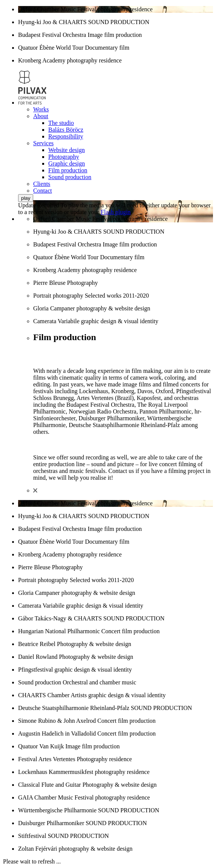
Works (41, 109)
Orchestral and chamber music (99, 682)
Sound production (70, 177)
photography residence (125, 9)
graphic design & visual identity (120, 321)
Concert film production (131, 631)
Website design (67, 150)
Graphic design (67, 163)
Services (43, 143)
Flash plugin (116, 212)
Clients (42, 184)
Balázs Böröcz (66, 130)
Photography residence (104, 759)
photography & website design (113, 308)
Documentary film (107, 48)
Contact (43, 191)
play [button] (26, 198)
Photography (64, 157)
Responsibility (66, 136)
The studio (61, 123)
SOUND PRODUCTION (119, 22)
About (41, 116)
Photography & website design (94, 644)
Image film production (115, 35)
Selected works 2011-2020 (117, 296)
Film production (68, 170)
